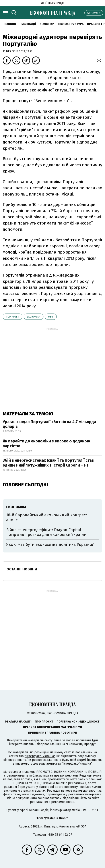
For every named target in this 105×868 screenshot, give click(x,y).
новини (10, 24)
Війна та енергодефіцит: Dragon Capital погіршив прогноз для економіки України (46, 532)
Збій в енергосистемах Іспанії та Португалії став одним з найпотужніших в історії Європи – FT (48, 463)
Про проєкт (44, 722)
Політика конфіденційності (78, 722)
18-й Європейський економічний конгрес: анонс (47, 517)
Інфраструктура (71, 24)
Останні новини (22, 569)
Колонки (47, 24)
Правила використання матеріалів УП (52, 727)
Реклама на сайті (18, 722)
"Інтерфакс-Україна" (40, 756)
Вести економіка (52, 101)
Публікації (28, 24)
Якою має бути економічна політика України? (50, 544)
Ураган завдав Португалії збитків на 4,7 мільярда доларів (49, 424)
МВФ (51, 317)
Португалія (13, 317)
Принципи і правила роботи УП (53, 733)
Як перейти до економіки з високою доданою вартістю (46, 444)
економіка (34, 317)
